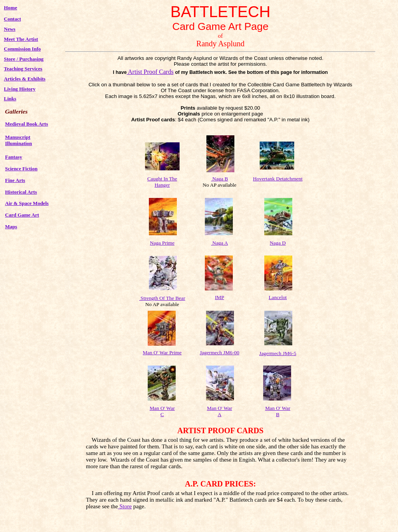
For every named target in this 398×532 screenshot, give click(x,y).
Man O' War (219, 408)
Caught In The (162, 179)
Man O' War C (162, 411)
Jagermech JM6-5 (278, 353)
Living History (20, 89)
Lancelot (278, 297)
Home (10, 8)
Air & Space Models (27, 203)
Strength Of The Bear (162, 298)
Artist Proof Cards (151, 72)
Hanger (162, 185)
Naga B (220, 179)
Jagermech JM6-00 (220, 353)
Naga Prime (162, 243)
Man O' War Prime (162, 353)
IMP (220, 297)
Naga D (278, 243)
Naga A (220, 243)
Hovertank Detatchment (278, 179)
